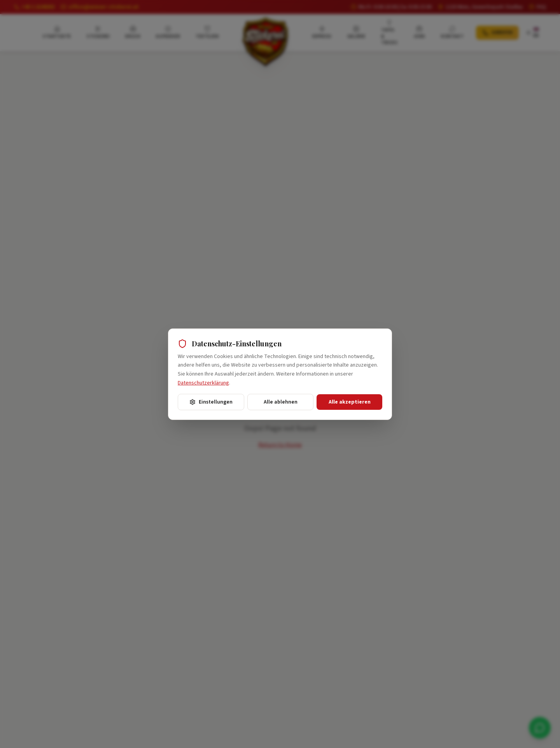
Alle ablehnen (281, 402)
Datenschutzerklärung (203, 383)
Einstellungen (211, 402)
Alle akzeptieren (350, 402)
